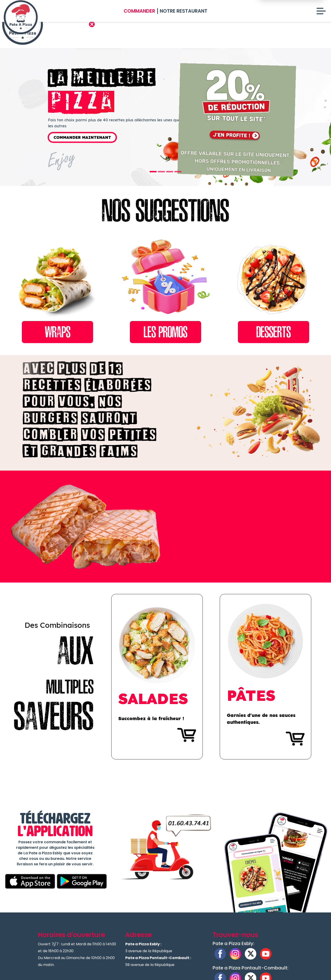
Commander (139, 11)
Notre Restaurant (184, 11)
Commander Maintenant (82, 137)
